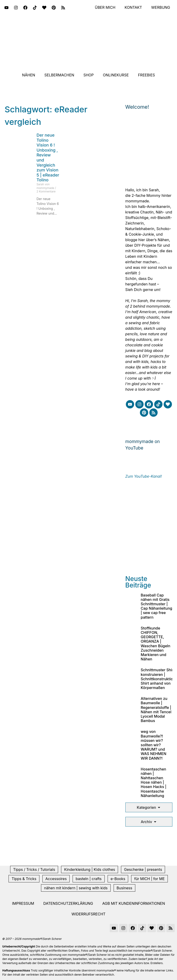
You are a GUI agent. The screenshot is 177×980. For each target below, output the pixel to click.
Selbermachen (59, 75)
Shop (89, 75)
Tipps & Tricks (24, 879)
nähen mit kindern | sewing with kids (76, 888)
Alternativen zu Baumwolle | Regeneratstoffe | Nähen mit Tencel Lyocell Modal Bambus (156, 710)
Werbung (161, 8)
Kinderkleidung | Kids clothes (90, 869)
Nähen (29, 75)
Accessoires (56, 879)
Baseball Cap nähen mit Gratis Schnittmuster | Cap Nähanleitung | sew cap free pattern (157, 606)
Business (124, 888)
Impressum (23, 903)
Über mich (105, 8)
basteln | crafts (88, 879)
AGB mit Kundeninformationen (134, 903)
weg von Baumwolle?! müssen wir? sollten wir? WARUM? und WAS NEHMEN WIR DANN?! (154, 745)
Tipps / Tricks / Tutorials (34, 869)
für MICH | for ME (149, 879)
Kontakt (133, 8)
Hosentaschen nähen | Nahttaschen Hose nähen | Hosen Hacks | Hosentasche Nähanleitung (154, 782)
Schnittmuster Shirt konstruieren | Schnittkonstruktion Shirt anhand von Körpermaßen (158, 679)
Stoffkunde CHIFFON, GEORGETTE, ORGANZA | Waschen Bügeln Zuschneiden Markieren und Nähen (156, 644)
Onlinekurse (116, 75)
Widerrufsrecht (88, 914)
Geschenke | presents (143, 869)
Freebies (147, 75)
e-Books (118, 879)
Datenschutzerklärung (68, 903)
